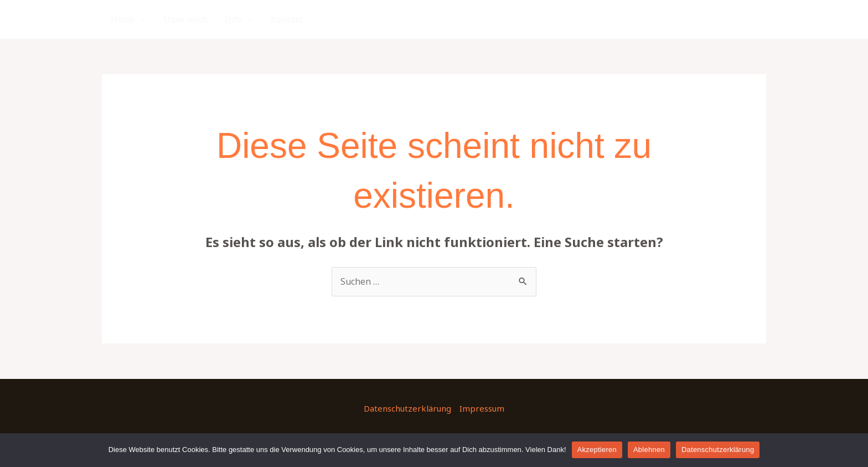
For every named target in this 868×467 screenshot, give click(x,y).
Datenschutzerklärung (407, 408)
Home (123, 19)
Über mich (185, 19)
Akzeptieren (597, 450)
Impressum (482, 408)
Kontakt (287, 19)
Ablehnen (649, 450)
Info (233, 19)
